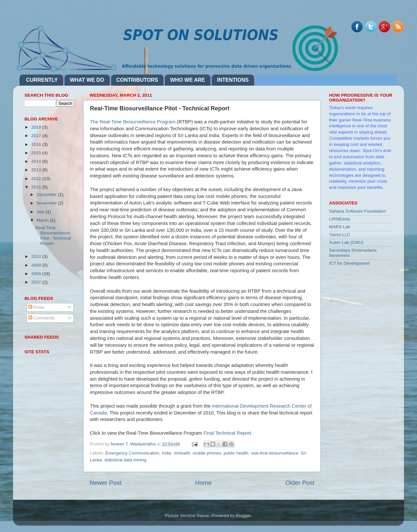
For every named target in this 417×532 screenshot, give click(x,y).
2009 (37, 265)
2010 (37, 256)
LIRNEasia (340, 219)
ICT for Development (349, 263)
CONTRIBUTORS (137, 80)
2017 (37, 136)
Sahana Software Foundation (358, 211)
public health (236, 453)
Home (203, 483)
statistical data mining (125, 460)
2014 (37, 161)
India (167, 453)
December (47, 195)
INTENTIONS (233, 80)
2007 (37, 282)
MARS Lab (340, 227)
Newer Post (106, 483)
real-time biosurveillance (275, 453)
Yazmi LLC (340, 235)
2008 (37, 274)
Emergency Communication (132, 453)
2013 (37, 170)
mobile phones (207, 453)
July (41, 212)
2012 (37, 179)
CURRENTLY (42, 80)
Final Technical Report (227, 433)
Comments (42, 318)
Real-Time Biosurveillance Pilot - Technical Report (53, 236)
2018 (37, 127)
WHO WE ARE (187, 80)
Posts (36, 307)
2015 (37, 153)
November (47, 203)
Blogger (243, 516)
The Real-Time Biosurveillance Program (133, 122)
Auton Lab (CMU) (346, 242)
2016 (37, 144)
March (43, 220)
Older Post (300, 483)
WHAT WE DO (87, 80)
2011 (37, 187)
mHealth (182, 453)
